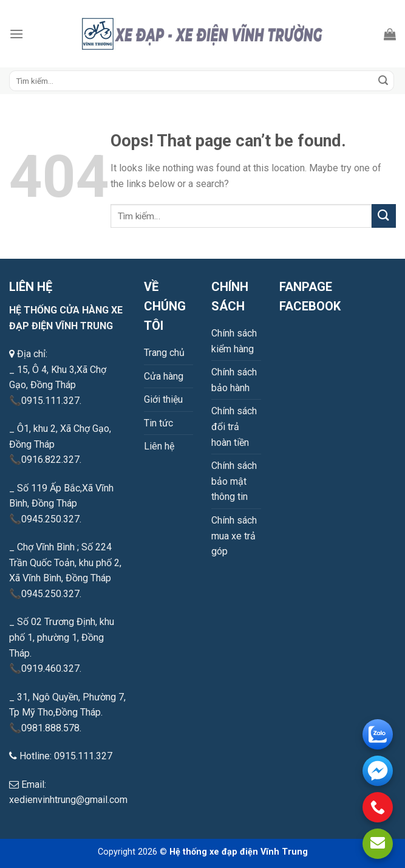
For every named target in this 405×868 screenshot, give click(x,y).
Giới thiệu (163, 399)
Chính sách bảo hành (234, 380)
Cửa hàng (164, 376)
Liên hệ (159, 446)
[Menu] (16, 34)
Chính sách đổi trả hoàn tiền (234, 426)
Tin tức (158, 423)
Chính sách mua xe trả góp (234, 536)
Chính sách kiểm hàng (234, 341)
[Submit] (383, 81)
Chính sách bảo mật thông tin (234, 481)
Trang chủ (164, 353)
